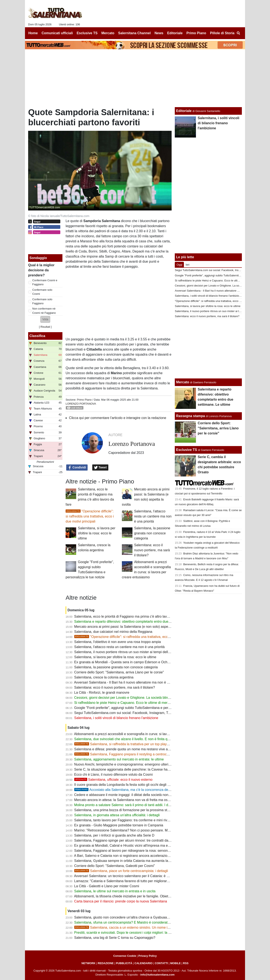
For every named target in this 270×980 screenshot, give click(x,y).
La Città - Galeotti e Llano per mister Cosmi (107, 886)
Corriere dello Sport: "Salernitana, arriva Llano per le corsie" (119, 672)
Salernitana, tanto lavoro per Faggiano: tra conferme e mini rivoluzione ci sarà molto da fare (143, 820)
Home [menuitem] (33, 33)
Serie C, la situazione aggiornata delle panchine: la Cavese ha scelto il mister (132, 769)
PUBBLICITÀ (124, 963)
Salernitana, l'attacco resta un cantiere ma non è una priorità (153, 516)
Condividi (77, 468)
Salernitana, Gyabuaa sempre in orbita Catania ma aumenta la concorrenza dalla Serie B (141, 861)
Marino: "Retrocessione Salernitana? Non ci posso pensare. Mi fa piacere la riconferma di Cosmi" (147, 830)
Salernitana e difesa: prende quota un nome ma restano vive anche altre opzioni (134, 749)
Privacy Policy (148, 956)
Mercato (183, 382)
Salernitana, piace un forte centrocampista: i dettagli (121, 871)
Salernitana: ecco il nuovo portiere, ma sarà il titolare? (152, 550)
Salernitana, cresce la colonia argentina (104, 677)
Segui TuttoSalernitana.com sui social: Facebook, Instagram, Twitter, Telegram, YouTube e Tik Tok (148, 713)
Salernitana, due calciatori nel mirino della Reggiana (113, 632)
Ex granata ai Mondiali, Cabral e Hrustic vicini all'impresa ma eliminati (126, 846)
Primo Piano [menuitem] (196, 33)
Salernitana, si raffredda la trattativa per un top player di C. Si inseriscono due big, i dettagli (150, 744)
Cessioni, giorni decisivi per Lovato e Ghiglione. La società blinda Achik (127, 698)
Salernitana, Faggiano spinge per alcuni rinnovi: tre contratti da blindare (128, 840)
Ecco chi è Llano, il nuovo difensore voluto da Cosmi (114, 775)
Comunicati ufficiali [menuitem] (57, 33)
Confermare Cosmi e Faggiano (45, 282)
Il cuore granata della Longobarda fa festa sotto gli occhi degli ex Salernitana (132, 785)
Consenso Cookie (125, 956)
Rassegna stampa (190, 416)
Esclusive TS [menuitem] (87, 33)
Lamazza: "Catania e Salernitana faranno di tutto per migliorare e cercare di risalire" (137, 881)
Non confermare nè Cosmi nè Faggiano (44, 311)
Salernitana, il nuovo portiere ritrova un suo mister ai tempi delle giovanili (129, 652)
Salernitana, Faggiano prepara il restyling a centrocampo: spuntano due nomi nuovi (145, 754)
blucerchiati (121, 378)
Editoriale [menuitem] (175, 33)
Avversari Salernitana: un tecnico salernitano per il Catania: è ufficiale (126, 876)
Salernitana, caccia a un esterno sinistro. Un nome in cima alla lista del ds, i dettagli (145, 927)
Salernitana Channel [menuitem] (134, 33)
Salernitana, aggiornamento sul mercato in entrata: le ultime (119, 759)
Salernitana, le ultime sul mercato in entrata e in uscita (115, 891)
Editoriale (184, 111)
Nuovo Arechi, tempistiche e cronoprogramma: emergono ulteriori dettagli (129, 764)
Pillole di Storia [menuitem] (222, 33)
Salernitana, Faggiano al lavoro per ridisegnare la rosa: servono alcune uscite (132, 851)
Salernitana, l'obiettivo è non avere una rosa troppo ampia (118, 642)
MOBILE (175, 963)
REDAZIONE (106, 963)
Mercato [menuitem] (108, 33)
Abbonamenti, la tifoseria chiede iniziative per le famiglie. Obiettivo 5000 (128, 896)
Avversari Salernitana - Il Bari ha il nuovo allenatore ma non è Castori (126, 682)
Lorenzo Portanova (81, 404)
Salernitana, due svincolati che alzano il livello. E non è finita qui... (124, 739)
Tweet (100, 468)
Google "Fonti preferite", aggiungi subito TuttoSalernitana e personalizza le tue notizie (138, 708)
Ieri (187, 265)
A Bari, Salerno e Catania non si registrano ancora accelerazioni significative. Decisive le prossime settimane (156, 856)
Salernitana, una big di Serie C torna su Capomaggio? (115, 938)
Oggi (179, 265)
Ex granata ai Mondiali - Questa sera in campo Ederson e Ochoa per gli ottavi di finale (139, 662)
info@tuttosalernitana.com (157, 975)
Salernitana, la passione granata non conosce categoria (152, 533)
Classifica (37, 336)
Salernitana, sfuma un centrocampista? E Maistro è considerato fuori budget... (133, 922)
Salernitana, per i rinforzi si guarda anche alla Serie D (114, 835)
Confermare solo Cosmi (42, 292)
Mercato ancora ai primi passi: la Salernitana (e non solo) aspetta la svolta (130, 627)
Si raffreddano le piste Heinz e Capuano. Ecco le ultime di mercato (124, 703)
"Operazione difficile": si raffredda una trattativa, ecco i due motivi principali (90, 516)
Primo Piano (84, 400)
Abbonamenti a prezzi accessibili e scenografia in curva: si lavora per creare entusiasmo (140, 734)
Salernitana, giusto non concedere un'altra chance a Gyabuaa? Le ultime (129, 917)
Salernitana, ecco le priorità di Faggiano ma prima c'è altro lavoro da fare (129, 616)
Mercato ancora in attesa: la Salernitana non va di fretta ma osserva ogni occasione (137, 800)
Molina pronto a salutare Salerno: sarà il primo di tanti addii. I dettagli (126, 805)
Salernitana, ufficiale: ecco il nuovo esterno (113, 780)
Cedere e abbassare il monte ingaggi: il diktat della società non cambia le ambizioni (137, 795)
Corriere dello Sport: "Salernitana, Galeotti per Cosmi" (115, 866)
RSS (186, 963)
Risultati (45, 327)
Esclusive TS (187, 450)
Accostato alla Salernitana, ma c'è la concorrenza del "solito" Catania (134, 790)
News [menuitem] (159, 33)
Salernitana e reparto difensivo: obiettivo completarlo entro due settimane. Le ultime (137, 622)
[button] (45, 319)
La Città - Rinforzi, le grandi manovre (102, 693)
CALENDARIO (143, 963)
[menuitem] (238, 33)
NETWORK (88, 963)
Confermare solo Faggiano (42, 301)
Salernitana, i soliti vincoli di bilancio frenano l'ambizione (116, 718)
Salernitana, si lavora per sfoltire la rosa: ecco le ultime (97, 533)
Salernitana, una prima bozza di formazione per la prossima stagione (126, 810)
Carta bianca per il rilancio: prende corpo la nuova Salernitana (121, 901)
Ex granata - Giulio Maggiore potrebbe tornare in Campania (119, 825)
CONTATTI (161, 963)
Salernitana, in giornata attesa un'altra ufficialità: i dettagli (117, 815)
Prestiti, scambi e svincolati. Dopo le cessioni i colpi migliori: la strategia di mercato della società (146, 933)
